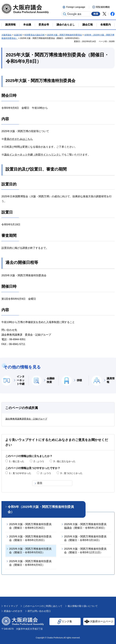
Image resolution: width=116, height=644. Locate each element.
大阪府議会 (7, 35)
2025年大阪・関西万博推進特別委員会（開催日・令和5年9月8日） (30, 551)
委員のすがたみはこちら (18, 139)
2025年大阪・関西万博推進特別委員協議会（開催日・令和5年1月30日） (85, 526)
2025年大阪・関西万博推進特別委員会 (64, 35)
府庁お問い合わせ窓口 (39, 611)
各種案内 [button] (106, 25)
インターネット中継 (21, 380)
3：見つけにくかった (71, 473)
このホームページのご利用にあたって (43, 606)
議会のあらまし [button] (66, 25)
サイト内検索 (65, 14)
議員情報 (111, 380)
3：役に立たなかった (64, 461)
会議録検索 (51, 380)
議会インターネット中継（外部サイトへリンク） (33, 155)
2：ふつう (39, 461)
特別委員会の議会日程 (35, 35)
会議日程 (18, 35)
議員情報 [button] (10, 25)
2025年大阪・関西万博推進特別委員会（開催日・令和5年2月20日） (30, 538)
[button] (75, 7)
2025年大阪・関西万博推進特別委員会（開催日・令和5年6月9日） (30, 563)
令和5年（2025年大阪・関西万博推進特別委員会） (41, 509)
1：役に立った (17, 461)
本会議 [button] (27, 25)
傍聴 (79, 380)
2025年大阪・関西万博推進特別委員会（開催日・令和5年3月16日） (85, 538)
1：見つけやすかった (20, 473)
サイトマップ (11, 606)
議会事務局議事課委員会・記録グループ (26, 419)
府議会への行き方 (13, 611)
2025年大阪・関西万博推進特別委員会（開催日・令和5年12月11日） (85, 551)
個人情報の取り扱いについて (83, 606)
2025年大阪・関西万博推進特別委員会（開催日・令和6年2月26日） (30, 526)
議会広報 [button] (88, 25)
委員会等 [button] (44, 25)
